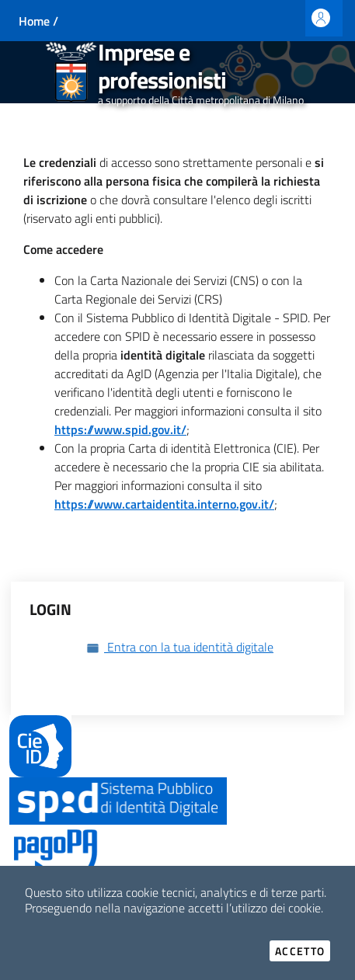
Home (34, 21)
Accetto (303, 951)
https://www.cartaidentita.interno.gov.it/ (164, 504)
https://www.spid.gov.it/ (120, 429)
